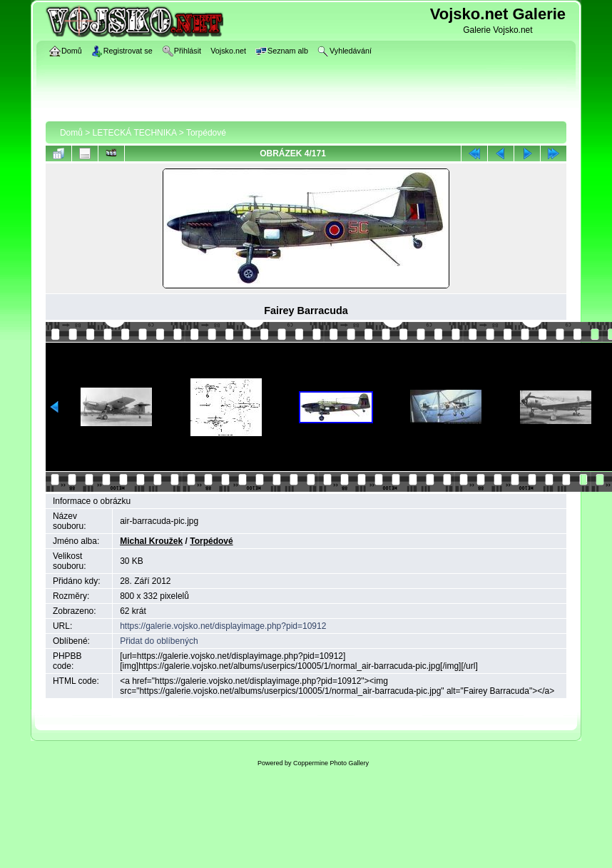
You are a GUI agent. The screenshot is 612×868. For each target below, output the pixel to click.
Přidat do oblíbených (159, 641)
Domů (71, 133)
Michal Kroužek (151, 541)
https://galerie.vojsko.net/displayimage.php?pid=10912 (223, 626)
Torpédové (206, 133)
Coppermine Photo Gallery (331, 763)
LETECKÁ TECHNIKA (135, 133)
